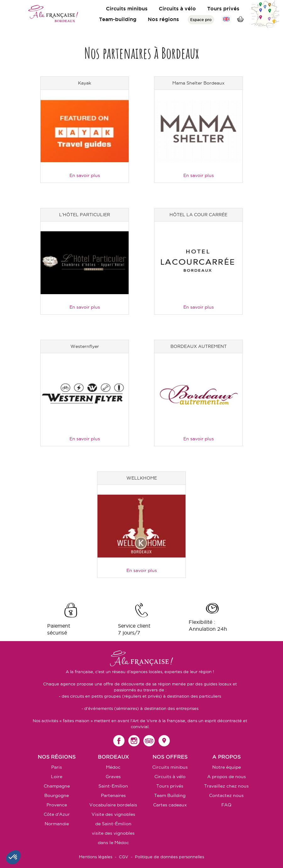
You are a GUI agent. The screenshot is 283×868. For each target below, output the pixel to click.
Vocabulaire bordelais (113, 805)
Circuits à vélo (177, 8)
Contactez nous (226, 795)
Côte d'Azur (57, 814)
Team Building (170, 795)
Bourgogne (57, 795)
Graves (113, 777)
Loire (57, 777)
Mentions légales (96, 857)
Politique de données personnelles (169, 857)
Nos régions (163, 19)
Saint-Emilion (113, 786)
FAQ (226, 805)
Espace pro (201, 20)
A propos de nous (227, 777)
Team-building (118, 19)
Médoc (113, 767)
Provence (57, 805)
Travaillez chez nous (226, 786)
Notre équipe (227, 767)
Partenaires (113, 795)
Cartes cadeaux (170, 805)
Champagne (57, 786)
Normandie (57, 824)
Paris (57, 767)
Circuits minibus (127, 8)
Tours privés (223, 8)
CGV (124, 857)
